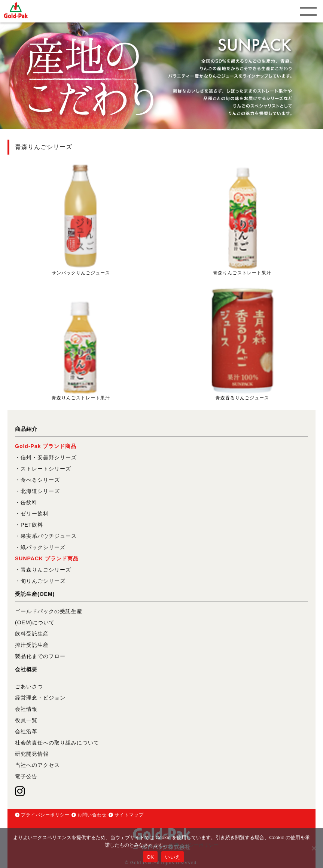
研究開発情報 (32, 754)
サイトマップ (129, 815)
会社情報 (26, 709)
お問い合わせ (92, 815)
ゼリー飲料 (35, 514)
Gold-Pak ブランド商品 (46, 446)
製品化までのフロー (40, 656)
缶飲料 (29, 502)
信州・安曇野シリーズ (49, 457)
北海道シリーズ (40, 491)
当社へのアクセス (37, 765)
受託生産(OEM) (35, 594)
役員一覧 (26, 720)
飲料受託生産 (32, 634)
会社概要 (26, 669)
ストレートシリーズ (46, 469)
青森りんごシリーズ (46, 570)
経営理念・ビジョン (40, 698)
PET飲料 (32, 525)
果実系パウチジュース (49, 536)
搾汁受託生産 (32, 645)
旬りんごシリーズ (43, 581)
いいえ (173, 857)
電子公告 (26, 776)
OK (150, 857)
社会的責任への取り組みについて (57, 743)
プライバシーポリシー (45, 815)
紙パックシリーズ (43, 547)
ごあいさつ (29, 686)
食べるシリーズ (40, 480)
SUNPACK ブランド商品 (47, 558)
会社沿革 (26, 731)
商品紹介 (26, 429)
